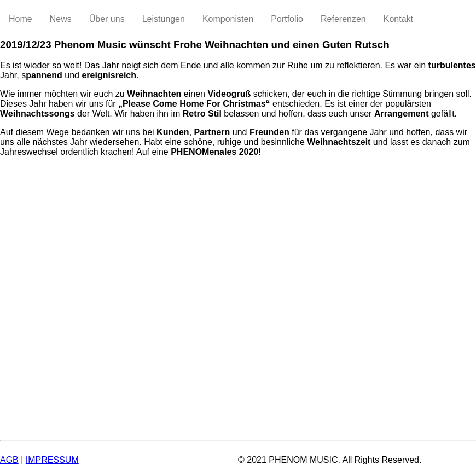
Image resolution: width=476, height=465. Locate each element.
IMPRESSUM (52, 460)
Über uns (107, 19)
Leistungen (164, 19)
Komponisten (228, 19)
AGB (9, 460)
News (61, 19)
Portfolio (287, 19)
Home (21, 19)
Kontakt (398, 19)
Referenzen (343, 19)
